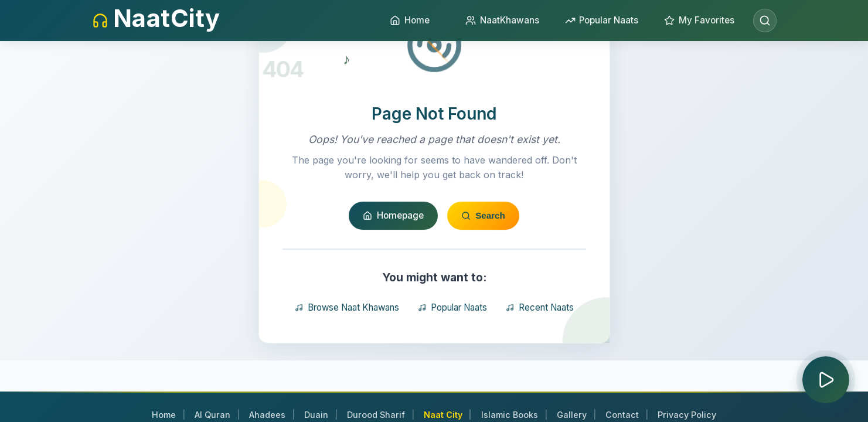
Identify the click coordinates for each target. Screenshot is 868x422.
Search (483, 272)
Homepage (393, 272)
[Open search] (765, 21)
